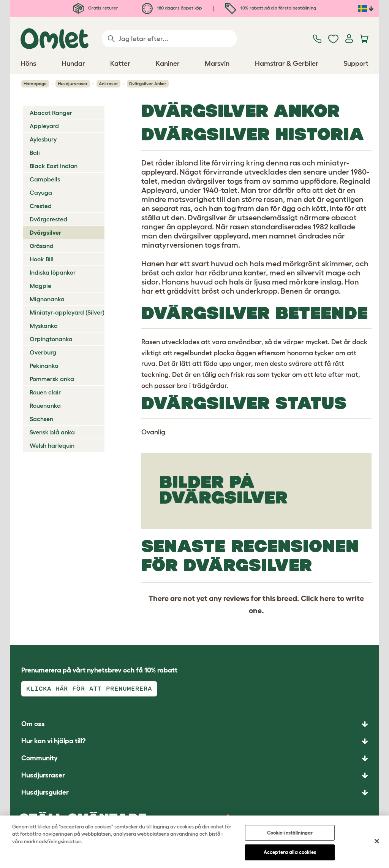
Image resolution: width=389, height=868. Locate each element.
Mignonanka (47, 299)
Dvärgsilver (45, 232)
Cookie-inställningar (290, 834)
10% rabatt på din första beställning (271, 8)
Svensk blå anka (52, 432)
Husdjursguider (45, 792)
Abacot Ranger (51, 113)
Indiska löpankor (53, 272)
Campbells (45, 179)
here (328, 598)
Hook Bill (42, 259)
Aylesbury (43, 139)
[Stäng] (377, 842)
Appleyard (44, 126)
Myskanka (44, 326)
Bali (35, 153)
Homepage (35, 83)
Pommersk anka (52, 379)
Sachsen (41, 419)
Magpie (40, 286)
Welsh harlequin (52, 445)
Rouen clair (45, 392)
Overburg (43, 352)
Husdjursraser (73, 83)
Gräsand (42, 246)
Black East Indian (54, 166)
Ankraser (108, 83)
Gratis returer (96, 8)
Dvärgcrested (48, 219)
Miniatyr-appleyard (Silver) (67, 312)
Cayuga (41, 192)
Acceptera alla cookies (290, 853)
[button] (194, 792)
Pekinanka (44, 366)
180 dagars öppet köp (172, 8)
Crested (41, 206)
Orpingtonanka (51, 339)
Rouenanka (45, 405)
